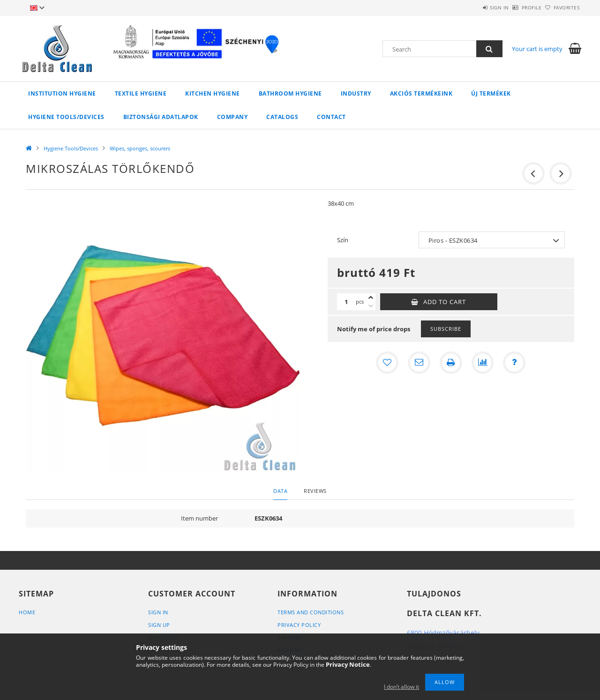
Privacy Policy (299, 625)
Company (232, 117)
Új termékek (491, 93)
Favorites (562, 7)
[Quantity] (346, 302)
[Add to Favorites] (387, 363)
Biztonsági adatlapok (161, 117)
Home (27, 612)
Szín (343, 240)
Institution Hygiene (62, 93)
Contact (331, 117)
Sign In (158, 612)
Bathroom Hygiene (290, 93)
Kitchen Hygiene (213, 93)
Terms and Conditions (311, 612)
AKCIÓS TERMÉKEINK (421, 93)
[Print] (451, 363)
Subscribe (446, 329)
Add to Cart (445, 302)
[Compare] (483, 363)
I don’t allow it (401, 687)
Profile (516, 7)
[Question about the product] (515, 363)
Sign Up (159, 625)
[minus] (371, 306)
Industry (356, 93)
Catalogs (282, 117)
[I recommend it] (419, 363)
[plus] (371, 298)
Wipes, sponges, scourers (140, 148)
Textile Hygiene (141, 93)
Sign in (474, 7)
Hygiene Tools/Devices (66, 117)
